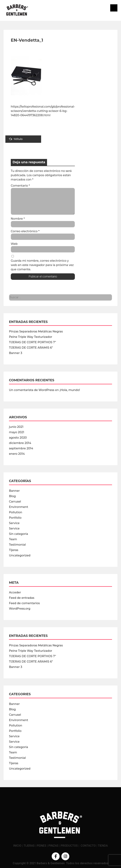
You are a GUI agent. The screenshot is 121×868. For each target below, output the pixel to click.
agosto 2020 (18, 438)
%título (16, 139)
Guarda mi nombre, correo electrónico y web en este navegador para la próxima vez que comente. (42, 265)
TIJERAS (29, 846)
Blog (12, 496)
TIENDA (103, 846)
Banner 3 (16, 353)
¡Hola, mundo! (70, 390)
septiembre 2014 (21, 448)
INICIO (17, 846)
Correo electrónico (25, 231)
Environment (19, 507)
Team (13, 539)
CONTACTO (88, 846)
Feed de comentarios (24, 603)
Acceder (15, 592)
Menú (114, 8)
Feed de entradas (22, 598)
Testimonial (17, 545)
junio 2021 (16, 427)
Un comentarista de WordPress (32, 390)
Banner (14, 491)
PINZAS (53, 846)
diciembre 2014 (20, 443)
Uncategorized (20, 555)
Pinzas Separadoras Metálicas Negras (36, 331)
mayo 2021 (17, 432)
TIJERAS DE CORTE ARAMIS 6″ (31, 348)
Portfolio (15, 518)
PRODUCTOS (69, 846)
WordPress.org (20, 609)
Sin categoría (18, 534)
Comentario (20, 186)
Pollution (16, 512)
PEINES (42, 846)
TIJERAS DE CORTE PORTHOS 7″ (32, 342)
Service (14, 523)
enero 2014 (17, 454)
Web (14, 244)
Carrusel (15, 502)
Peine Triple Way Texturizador (31, 337)
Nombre (18, 219)
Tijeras (14, 550)
